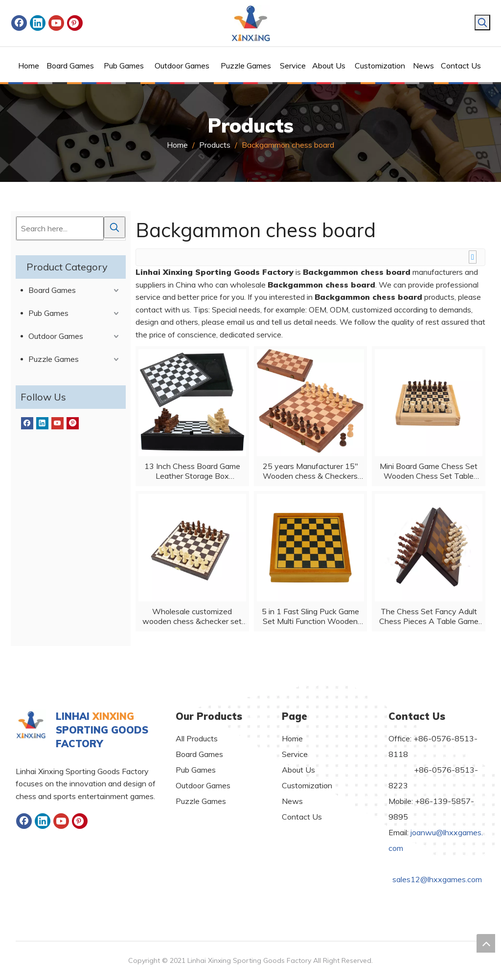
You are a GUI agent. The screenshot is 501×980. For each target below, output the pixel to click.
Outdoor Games (56, 336)
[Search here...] (60, 228)
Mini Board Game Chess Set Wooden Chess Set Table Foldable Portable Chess (429, 471)
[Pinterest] (75, 23)
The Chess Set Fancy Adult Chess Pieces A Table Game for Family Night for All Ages (429, 616)
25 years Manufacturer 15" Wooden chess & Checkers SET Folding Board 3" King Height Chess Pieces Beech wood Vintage (310, 471)
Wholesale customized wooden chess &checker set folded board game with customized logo (192, 616)
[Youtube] (56, 23)
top (486, 943)
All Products (197, 738)
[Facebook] (19, 23)
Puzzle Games (54, 359)
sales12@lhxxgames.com (437, 879)
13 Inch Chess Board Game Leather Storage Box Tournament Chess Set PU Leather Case (192, 471)
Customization (307, 785)
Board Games (52, 290)
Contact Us (302, 817)
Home (292, 738)
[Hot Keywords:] (482, 22)
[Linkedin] (38, 23)
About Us (298, 770)
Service (295, 754)
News (292, 801)
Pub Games (48, 313)
